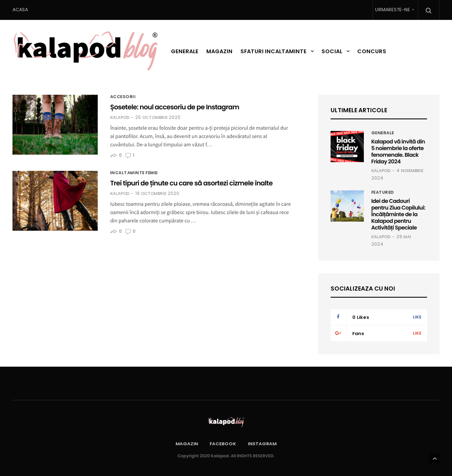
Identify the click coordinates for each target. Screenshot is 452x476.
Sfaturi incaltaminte (273, 51)
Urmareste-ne (393, 10)
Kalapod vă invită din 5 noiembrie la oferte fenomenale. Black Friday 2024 (398, 152)
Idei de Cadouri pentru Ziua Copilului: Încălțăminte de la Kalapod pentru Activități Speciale (398, 214)
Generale (185, 51)
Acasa (20, 10)
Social (332, 51)
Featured (383, 192)
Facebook (223, 444)
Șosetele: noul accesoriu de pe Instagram (175, 107)
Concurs (372, 51)
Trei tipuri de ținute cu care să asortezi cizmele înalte (191, 183)
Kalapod (120, 118)
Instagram (262, 444)
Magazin (219, 51)
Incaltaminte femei (134, 173)
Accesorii (123, 97)
